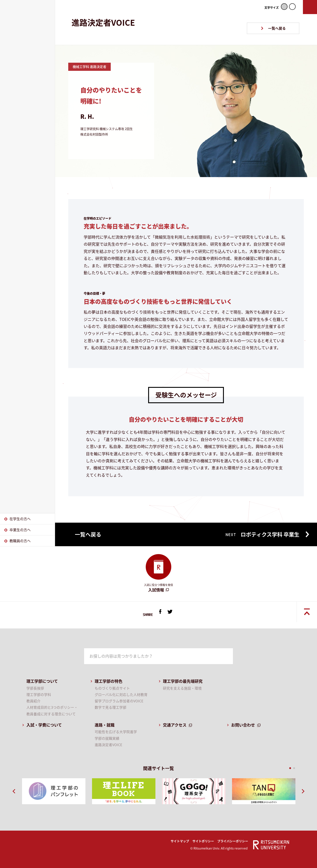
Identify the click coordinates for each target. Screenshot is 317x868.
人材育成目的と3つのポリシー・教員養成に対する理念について (52, 711)
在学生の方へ (20, 519)
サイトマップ (180, 841)
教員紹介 (33, 701)
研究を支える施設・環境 (182, 688)
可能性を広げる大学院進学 (116, 732)
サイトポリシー (203, 841)
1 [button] (290, 768)
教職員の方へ (20, 541)
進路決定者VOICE (108, 745)
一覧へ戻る (277, 28)
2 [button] (294, 768)
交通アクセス (175, 725)
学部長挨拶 (35, 688)
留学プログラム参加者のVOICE (119, 701)
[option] (54, 791)
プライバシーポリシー (233, 841)
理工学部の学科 (39, 695)
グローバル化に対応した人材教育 (121, 695)
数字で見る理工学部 (111, 707)
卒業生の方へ (20, 530)
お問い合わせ (243, 725)
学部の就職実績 (107, 738)
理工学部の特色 (109, 681)
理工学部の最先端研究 (183, 681)
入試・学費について (44, 725)
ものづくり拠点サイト (112, 688)
